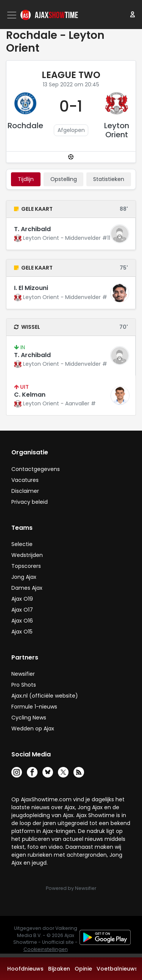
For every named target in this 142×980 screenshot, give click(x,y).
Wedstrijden (27, 555)
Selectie (22, 544)
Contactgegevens (36, 469)
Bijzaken (59, 969)
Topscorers (26, 566)
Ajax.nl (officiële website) (45, 696)
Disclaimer (25, 491)
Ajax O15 (22, 632)
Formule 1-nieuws (34, 707)
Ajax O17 (22, 610)
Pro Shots (24, 685)
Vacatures (25, 480)
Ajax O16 (22, 621)
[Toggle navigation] (12, 15)
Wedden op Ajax (33, 728)
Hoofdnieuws (25, 969)
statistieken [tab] (109, 179)
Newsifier (23, 674)
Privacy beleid (30, 502)
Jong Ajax (24, 577)
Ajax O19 (22, 599)
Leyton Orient (117, 130)
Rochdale (25, 126)
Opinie (83, 969)
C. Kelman (30, 395)
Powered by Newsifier (71, 888)
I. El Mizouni (31, 288)
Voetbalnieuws (117, 969)
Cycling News (29, 718)
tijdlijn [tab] (26, 179)
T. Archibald (32, 229)
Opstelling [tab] (64, 179)
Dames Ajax (27, 588)
